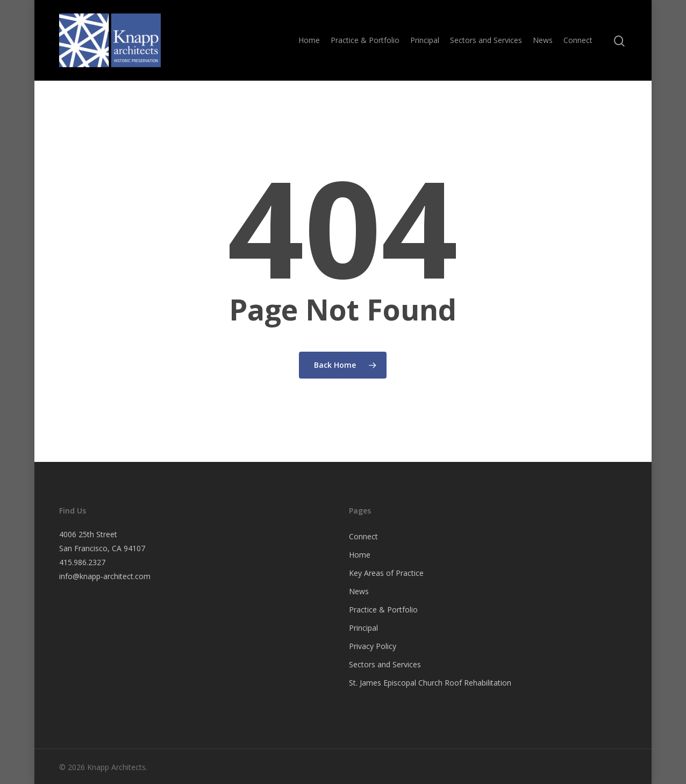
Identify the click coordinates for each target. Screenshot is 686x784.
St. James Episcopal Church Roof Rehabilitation (430, 683)
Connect (578, 40)
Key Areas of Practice (386, 573)
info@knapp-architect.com (105, 576)
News (543, 40)
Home (309, 40)
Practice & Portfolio (365, 40)
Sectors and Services (486, 40)
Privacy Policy (373, 646)
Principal (425, 40)
